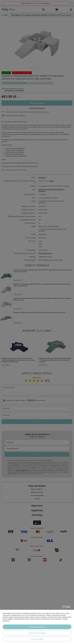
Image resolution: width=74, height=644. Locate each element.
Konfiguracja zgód (37, 639)
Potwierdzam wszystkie (37, 627)
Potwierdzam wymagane (37, 633)
